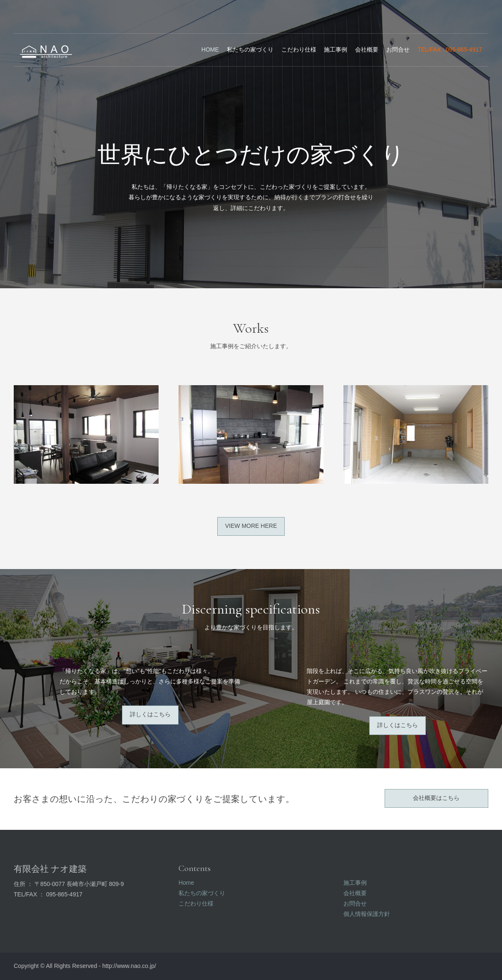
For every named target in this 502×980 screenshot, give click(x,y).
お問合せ (398, 49)
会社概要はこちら (436, 798)
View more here (251, 526)
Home (210, 49)
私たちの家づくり (250, 49)
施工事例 (335, 49)
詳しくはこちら (150, 714)
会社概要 (367, 49)
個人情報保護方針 (367, 914)
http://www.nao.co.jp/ (129, 966)
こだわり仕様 (299, 49)
